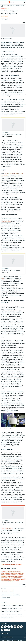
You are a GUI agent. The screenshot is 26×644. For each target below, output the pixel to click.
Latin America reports (7, 529)
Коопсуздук (5, 8)
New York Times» (6, 222)
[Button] (22, 22)
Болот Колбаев (4, 16)
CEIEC (3, 278)
